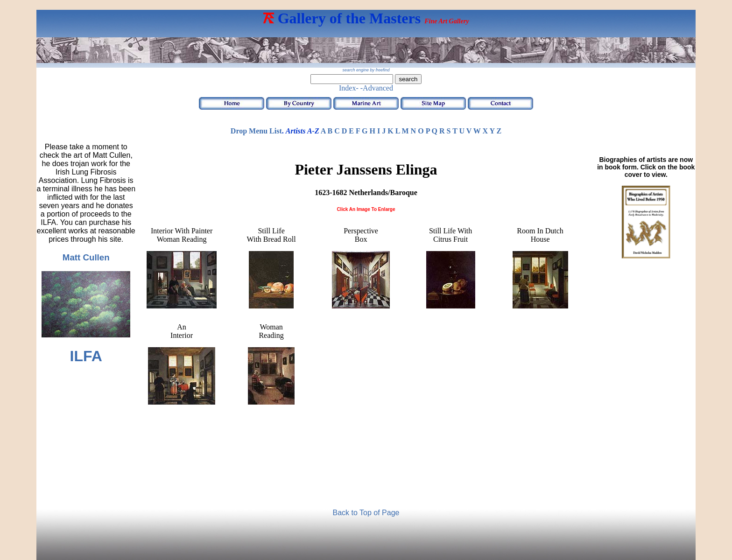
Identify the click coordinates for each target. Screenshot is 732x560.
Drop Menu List (256, 131)
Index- (349, 88)
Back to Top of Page (366, 513)
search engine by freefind (366, 70)
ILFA (86, 356)
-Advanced (377, 88)
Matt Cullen (86, 257)
